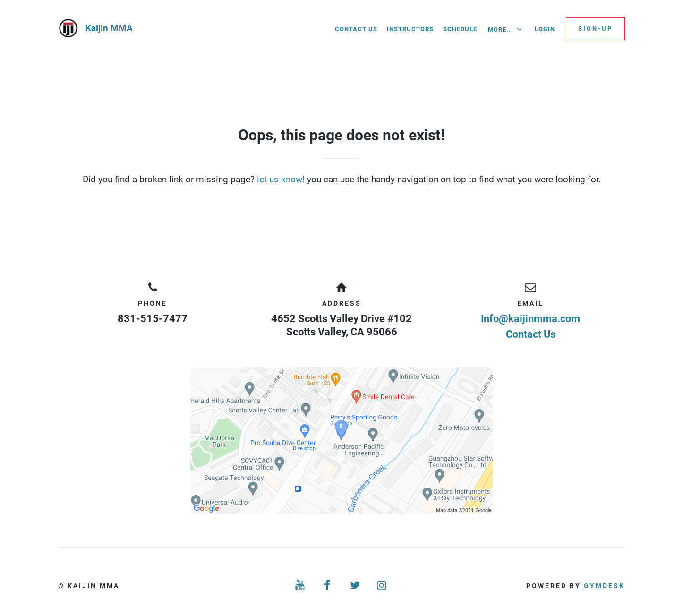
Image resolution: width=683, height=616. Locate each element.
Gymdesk (604, 586)
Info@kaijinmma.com (530, 319)
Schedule (460, 29)
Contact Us (356, 29)
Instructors (410, 29)
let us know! (281, 179)
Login (545, 29)
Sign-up (595, 29)
